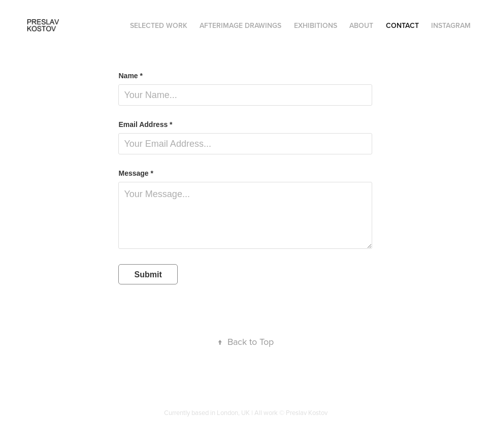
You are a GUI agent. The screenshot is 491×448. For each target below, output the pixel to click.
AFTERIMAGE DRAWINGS (240, 25)
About (361, 25)
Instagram (451, 25)
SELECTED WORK (159, 25)
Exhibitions (316, 25)
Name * (130, 76)
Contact (402, 25)
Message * (136, 173)
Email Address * (145, 124)
